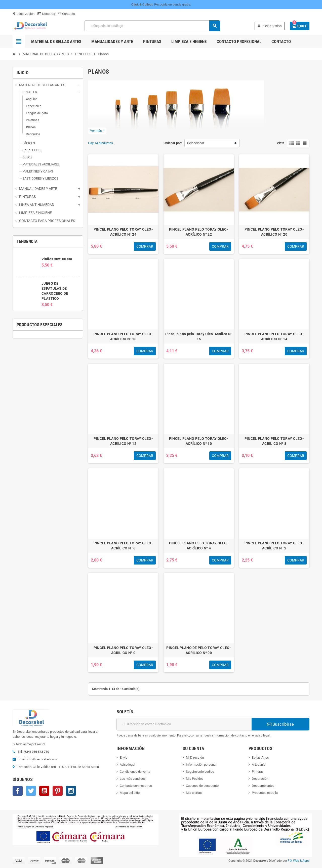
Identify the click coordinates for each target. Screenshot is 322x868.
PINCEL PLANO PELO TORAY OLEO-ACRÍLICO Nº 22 (199, 232)
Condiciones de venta (135, 772)
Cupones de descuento (202, 786)
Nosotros (46, 14)
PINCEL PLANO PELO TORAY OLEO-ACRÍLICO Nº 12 (123, 441)
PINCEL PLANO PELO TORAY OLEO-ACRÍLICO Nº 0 (123, 650)
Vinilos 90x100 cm (57, 259)
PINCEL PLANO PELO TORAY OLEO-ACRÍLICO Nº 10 (199, 441)
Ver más (97, 131)
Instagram (71, 791)
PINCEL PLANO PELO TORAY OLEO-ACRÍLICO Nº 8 (274, 441)
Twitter (31, 791)
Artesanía (259, 765)
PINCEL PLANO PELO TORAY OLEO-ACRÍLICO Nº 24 (123, 232)
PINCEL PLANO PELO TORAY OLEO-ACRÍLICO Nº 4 (199, 546)
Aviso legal (127, 765)
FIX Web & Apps (299, 861)
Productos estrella (265, 793)
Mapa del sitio (130, 793)
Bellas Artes (260, 757)
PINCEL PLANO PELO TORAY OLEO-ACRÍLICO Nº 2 (274, 546)
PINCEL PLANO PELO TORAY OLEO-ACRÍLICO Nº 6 (123, 546)
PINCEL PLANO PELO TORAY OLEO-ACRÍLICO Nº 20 (274, 232)
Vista (280, 143)
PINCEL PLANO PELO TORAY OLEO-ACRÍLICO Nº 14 (274, 336)
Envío (124, 757)
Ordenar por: (173, 143)
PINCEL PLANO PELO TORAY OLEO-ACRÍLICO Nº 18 (123, 336)
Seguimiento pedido (200, 772)
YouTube (44, 791)
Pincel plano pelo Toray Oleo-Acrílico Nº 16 (199, 336)
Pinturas (258, 772)
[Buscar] (152, 26)
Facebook (18, 791)
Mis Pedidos (195, 779)
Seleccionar (196, 143)
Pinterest (58, 791)
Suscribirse (280, 724)
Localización (24, 14)
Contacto (67, 14)
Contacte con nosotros (136, 786)
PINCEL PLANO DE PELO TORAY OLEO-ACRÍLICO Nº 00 (199, 650)
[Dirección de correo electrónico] (184, 724)
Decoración (260, 779)
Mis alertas (194, 793)
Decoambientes (263, 786)
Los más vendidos (133, 779)
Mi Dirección (195, 757)
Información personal (201, 765)
